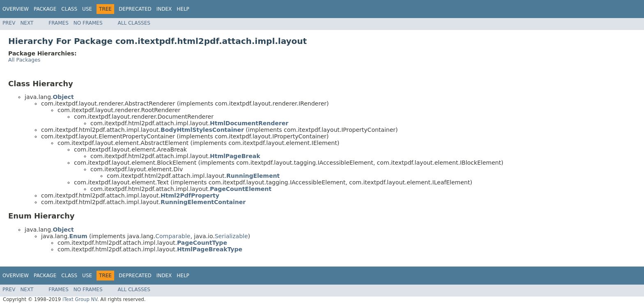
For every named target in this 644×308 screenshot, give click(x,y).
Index (164, 9)
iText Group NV (80, 299)
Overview (16, 9)
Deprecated (135, 9)
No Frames (88, 23)
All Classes (134, 23)
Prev (9, 23)
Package (45, 9)
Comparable (173, 236)
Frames (59, 23)
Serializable (231, 236)
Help (183, 9)
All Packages (24, 60)
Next (27, 23)
